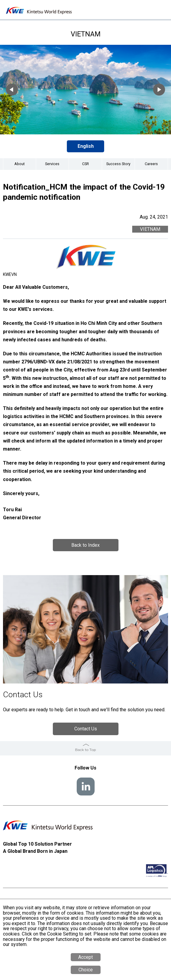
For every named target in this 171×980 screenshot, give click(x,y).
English (86, 146)
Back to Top (85, 750)
